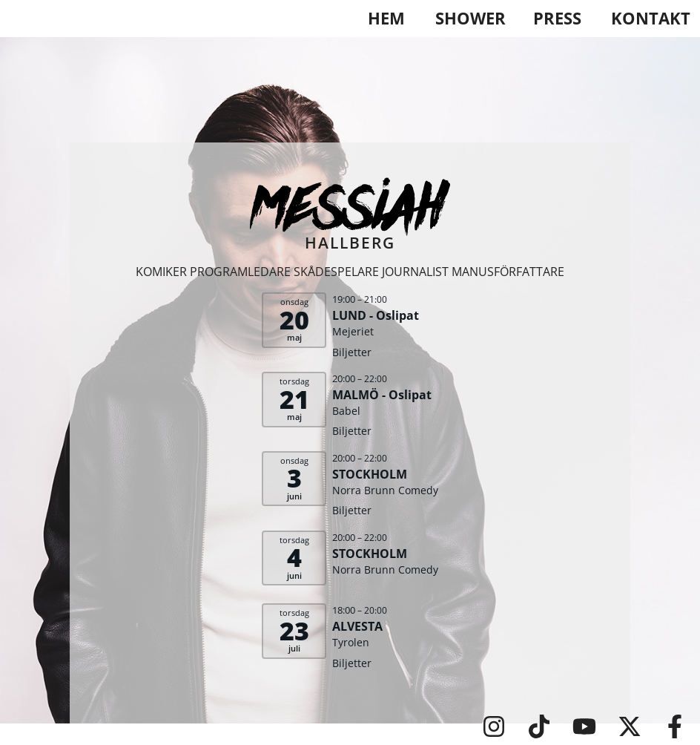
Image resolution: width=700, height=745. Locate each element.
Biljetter (352, 352)
